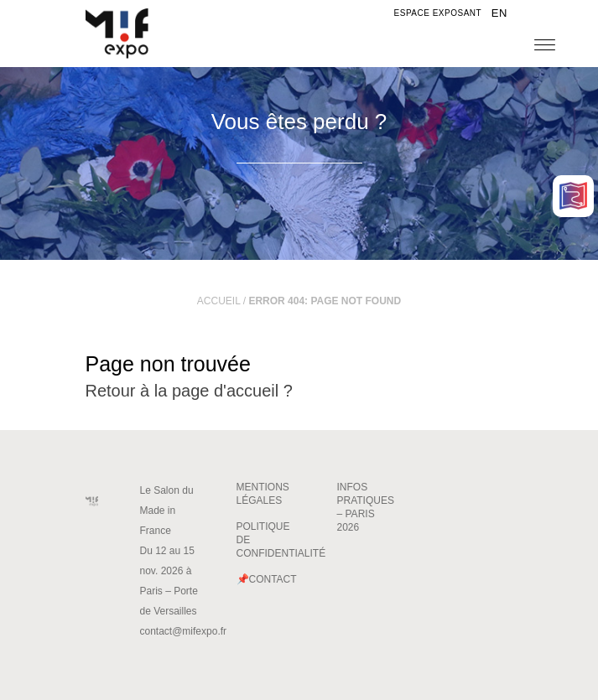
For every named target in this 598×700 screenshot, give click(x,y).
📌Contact (267, 579)
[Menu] (545, 44)
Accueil (219, 301)
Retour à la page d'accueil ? (189, 391)
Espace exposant (438, 13)
